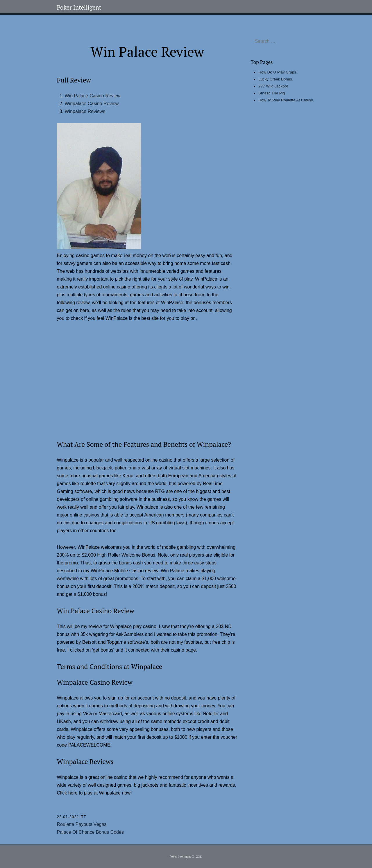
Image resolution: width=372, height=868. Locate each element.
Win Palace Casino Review (93, 96)
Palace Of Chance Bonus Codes (90, 832)
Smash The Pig (272, 93)
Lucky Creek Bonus (275, 79)
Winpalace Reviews (85, 111)
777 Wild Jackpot (273, 86)
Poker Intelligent (79, 7)
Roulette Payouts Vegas (82, 824)
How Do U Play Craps (277, 72)
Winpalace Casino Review (92, 104)
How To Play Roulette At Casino (286, 100)
